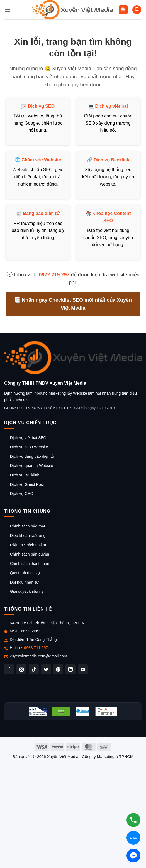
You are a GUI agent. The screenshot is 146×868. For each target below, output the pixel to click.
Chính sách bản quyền (30, 554)
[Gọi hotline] (133, 820)
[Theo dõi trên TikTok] (34, 669)
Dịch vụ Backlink (111, 160)
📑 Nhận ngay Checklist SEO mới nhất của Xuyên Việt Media (73, 304)
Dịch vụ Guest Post (27, 484)
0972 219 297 (54, 275)
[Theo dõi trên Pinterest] (58, 669)
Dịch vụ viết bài (112, 106)
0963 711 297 (36, 648)
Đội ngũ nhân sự (24, 582)
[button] (8, 10)
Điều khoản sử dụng (28, 536)
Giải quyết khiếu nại (27, 591)
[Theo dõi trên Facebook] (9, 669)
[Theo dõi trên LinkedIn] (70, 669)
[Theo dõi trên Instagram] (21, 669)
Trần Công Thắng (41, 639)
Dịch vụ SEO (41, 106)
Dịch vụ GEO (22, 494)
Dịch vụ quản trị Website (32, 466)
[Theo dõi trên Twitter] (46, 669)
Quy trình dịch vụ (25, 573)
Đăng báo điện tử (41, 213)
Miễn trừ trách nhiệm (28, 545)
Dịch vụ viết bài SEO (28, 438)
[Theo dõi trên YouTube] (83, 669)
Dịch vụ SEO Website (29, 447)
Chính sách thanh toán (30, 564)
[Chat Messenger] (133, 856)
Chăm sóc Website (41, 160)
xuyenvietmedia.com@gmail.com (38, 656)
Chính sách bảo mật (28, 526)
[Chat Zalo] (133, 838)
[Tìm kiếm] (137, 10)
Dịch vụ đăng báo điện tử (32, 456)
